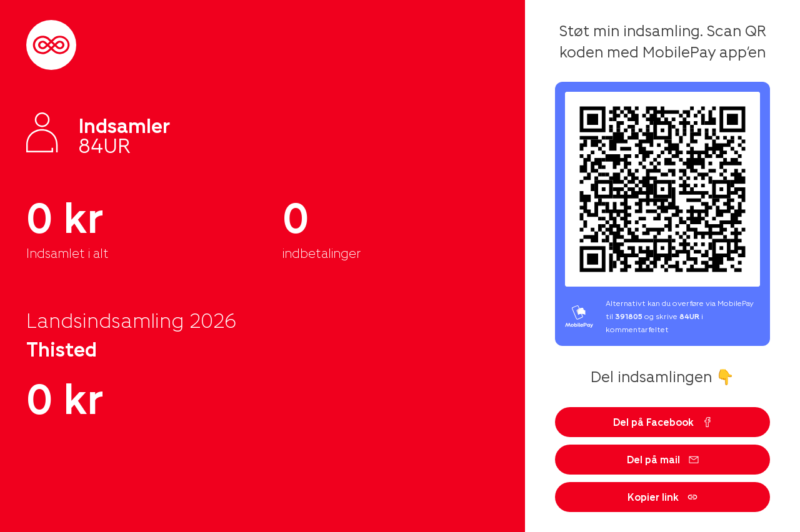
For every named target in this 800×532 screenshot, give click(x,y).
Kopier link (662, 497)
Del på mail (663, 459)
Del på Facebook (663, 422)
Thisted (62, 348)
